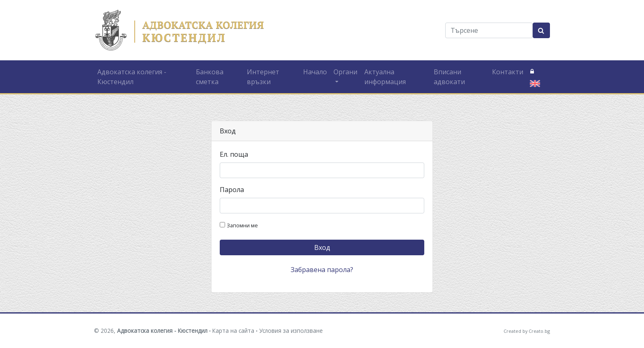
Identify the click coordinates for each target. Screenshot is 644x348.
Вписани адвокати (449, 77)
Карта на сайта (233, 331)
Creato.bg (539, 331)
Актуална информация (385, 77)
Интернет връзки (263, 77)
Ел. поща (234, 154)
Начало (315, 72)
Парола (232, 190)
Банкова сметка (210, 77)
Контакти (508, 72)
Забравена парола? (322, 270)
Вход (322, 247)
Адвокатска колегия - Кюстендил (132, 77)
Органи (345, 72)
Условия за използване (291, 331)
